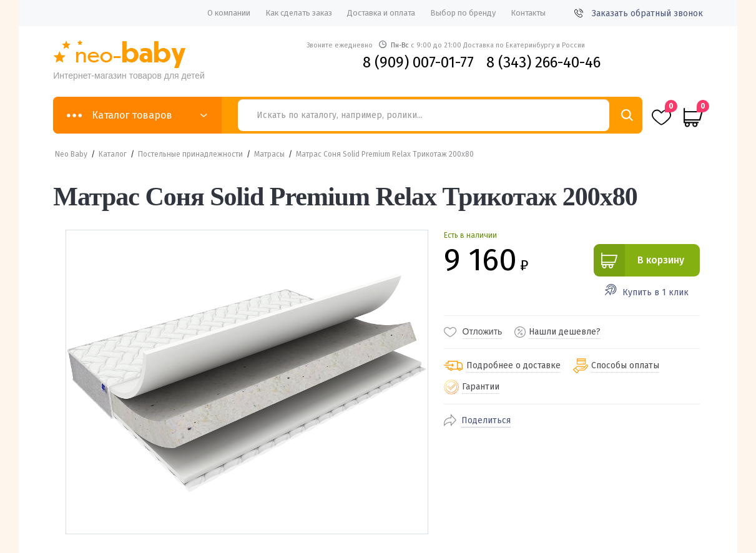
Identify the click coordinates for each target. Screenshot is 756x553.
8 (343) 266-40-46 (543, 62)
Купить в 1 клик (655, 292)
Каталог (113, 154)
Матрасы (269, 154)
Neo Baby (71, 154)
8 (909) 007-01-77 (418, 62)
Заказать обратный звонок (639, 13)
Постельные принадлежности (190, 154)
